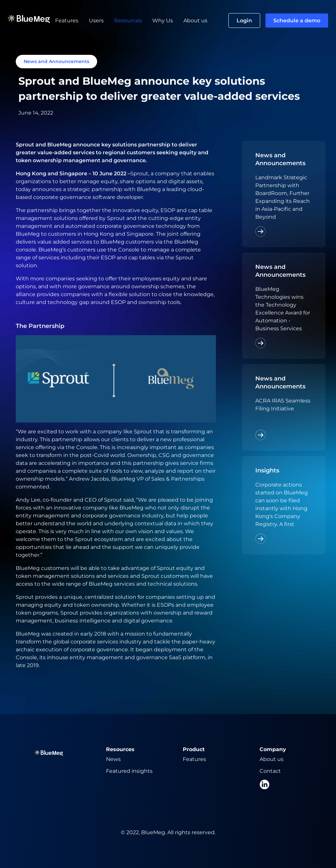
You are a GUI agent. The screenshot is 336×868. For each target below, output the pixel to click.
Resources (128, 21)
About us (195, 21)
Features (67, 21)
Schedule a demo (297, 21)
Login (244, 21)
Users (96, 21)
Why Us (163, 21)
